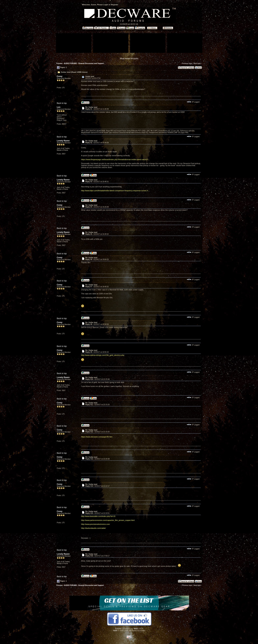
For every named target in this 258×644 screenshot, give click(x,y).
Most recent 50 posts (129, 59)
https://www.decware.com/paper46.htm (97, 437)
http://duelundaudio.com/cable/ (93, 528)
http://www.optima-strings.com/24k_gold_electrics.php (103, 355)
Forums (59, 63)
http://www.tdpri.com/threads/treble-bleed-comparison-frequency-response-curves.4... (115, 191)
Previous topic (187, 63)
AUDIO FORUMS (70, 63)
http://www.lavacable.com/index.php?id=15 (98, 516)
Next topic (197, 63)
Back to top (62, 103)
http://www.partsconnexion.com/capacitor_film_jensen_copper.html (108, 520)
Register (115, 5)
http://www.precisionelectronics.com (95, 524)
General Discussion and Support (91, 63)
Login (106, 5)
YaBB (115, 631)
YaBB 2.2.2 (138, 629)
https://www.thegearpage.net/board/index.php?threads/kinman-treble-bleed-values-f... (115, 159)
